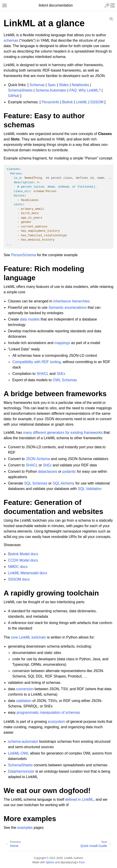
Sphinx (50, 862)
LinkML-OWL (18, 753)
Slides (64, 85)
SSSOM (97, 102)
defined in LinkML (79, 799)
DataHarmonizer (21, 771)
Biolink (67, 102)
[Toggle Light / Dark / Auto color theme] (107, 5)
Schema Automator (51, 90)
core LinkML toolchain (28, 637)
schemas (11, 40)
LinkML (82, 102)
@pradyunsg (68, 862)
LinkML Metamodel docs (28, 573)
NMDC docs (18, 567)
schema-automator (23, 741)
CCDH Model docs (23, 560)
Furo (82, 862)
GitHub (14, 96)
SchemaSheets (20, 90)
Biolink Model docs (23, 554)
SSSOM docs (19, 579)
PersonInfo (50, 102)
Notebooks (80, 85)
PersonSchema (23, 255)
